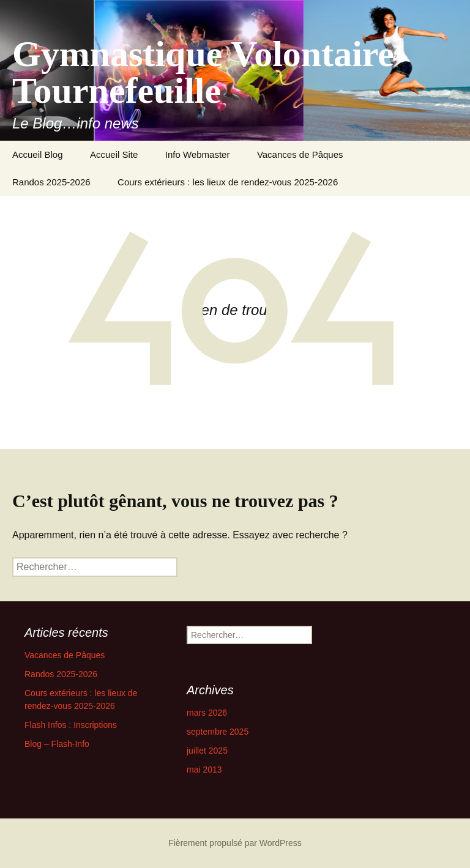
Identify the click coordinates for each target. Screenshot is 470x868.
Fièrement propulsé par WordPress (235, 843)
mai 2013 (204, 770)
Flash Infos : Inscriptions (71, 725)
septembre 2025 (218, 732)
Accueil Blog (38, 154)
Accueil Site (114, 154)
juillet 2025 (207, 751)
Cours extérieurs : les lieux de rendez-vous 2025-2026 (228, 182)
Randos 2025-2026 (51, 182)
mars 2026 (207, 713)
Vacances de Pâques (300, 154)
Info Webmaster (198, 154)
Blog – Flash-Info (57, 744)
